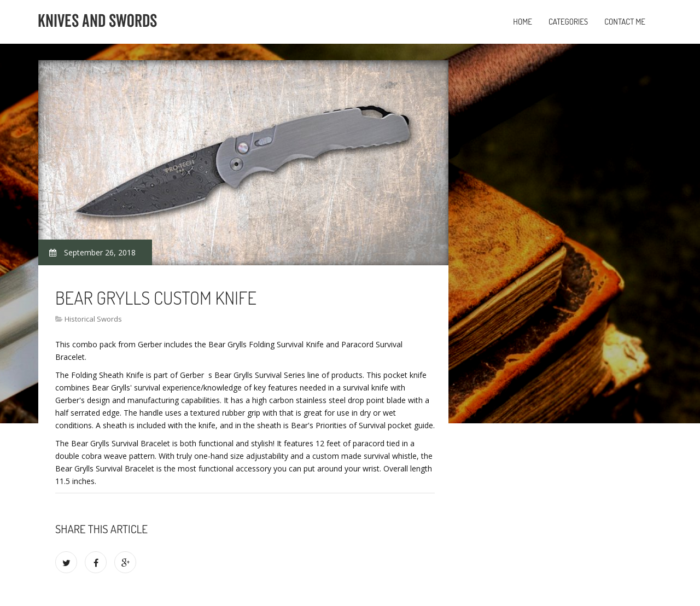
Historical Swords (93, 319)
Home (523, 22)
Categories (568, 22)
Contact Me (625, 22)
